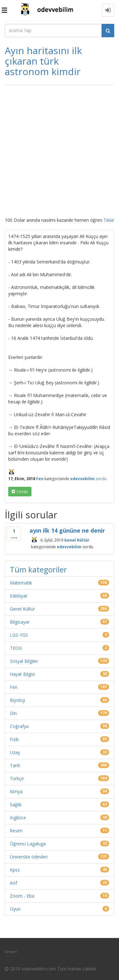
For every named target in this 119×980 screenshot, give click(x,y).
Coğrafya (19, 726)
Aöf (13, 883)
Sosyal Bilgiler (24, 661)
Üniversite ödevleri (29, 857)
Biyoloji (17, 700)
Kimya (16, 791)
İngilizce (18, 818)
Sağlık (16, 805)
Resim (16, 831)
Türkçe (17, 778)
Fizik (14, 739)
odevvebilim (69, 546)
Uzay (15, 752)
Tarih (15, 765)
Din (13, 713)
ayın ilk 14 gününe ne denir (67, 530)
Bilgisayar (20, 622)
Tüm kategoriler (38, 569)
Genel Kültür (77, 540)
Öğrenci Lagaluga (28, 844)
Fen (40, 479)
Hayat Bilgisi (22, 674)
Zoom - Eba (22, 896)
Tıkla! (109, 220)
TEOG (16, 648)
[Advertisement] (60, 151)
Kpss (15, 870)
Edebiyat (19, 596)
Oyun (15, 909)
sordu (101, 479)
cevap (22, 491)
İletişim (11, 952)
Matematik (21, 583)
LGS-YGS (19, 635)
